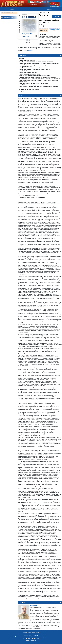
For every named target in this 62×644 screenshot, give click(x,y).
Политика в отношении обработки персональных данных (31, 637)
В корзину (56, 17)
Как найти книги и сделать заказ (31, 639)
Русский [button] (32, 2)
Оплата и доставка (31, 641)
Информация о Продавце (31, 635)
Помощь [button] (49, 9)
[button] (40, 2)
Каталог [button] (12, 9)
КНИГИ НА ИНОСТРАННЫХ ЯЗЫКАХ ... (9, 15)
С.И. (34, 606)
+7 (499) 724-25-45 (33, 4)
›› (54, 30)
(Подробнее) (29, 50)
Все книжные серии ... (8, 18)
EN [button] (38, 2)
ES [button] (36, 2)
